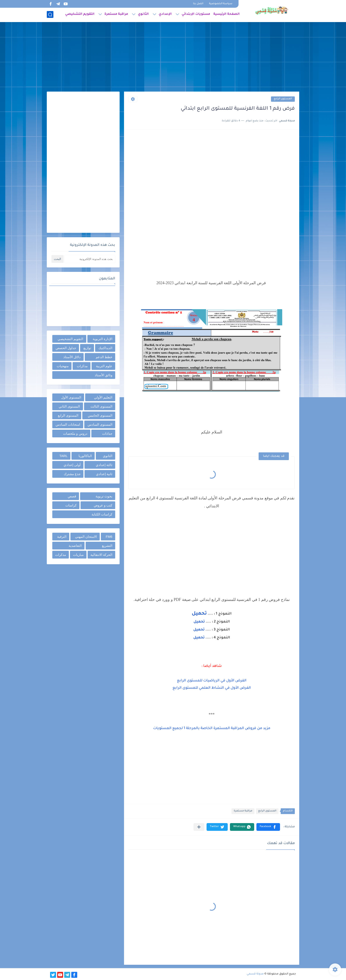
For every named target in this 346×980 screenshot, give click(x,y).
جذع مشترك (72, 474)
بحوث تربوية (104, 496)
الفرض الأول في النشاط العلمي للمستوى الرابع (212, 688)
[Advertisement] (173, 57)
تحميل (199, 614)
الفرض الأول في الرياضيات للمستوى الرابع (212, 681)
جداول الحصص (66, 348)
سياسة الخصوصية (221, 4)
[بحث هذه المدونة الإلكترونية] (90, 259)
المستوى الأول (71, 397)
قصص (72, 496)
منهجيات (63, 366)
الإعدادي (165, 15)
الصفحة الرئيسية (227, 15)
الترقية (62, 537)
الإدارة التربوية (102, 339)
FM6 (109, 537)
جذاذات (107, 434)
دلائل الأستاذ (72, 357)
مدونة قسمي (255, 974)
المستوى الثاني (69, 406)
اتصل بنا (198, 4)
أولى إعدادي (72, 465)
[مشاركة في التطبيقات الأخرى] (199, 827)
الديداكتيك (105, 348)
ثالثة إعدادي (104, 465)
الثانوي (143, 15)
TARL (63, 456)
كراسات (71, 505)
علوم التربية (104, 366)
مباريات (78, 555)
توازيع (87, 348)
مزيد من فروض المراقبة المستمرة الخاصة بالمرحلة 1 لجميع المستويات (212, 728)
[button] (268, 827)
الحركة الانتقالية (101, 555)
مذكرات (82, 366)
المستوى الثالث (101, 406)
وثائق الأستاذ (103, 375)
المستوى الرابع (283, 99)
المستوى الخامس (100, 415)
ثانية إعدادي (104, 474)
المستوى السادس (100, 424)
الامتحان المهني (86, 537)
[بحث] (50, 15)
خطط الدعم (104, 357)
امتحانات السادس (68, 424)
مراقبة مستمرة (116, 15)
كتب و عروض (103, 505)
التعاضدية (75, 546)
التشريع (107, 546)
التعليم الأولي (103, 397)
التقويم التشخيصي (80, 15)
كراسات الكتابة (102, 514)
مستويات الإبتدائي (196, 15)
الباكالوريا (85, 456)
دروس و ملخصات (75, 434)
